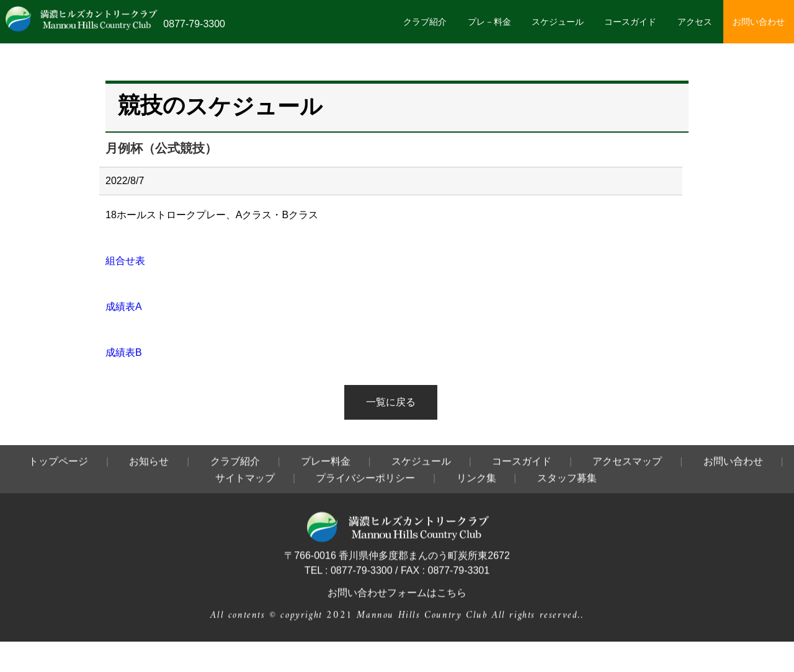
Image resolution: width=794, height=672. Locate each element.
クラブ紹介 (425, 22)
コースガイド (630, 22)
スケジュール (558, 22)
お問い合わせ (759, 22)
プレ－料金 (489, 22)
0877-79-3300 (194, 24)
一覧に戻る (391, 402)
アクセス (695, 22)
